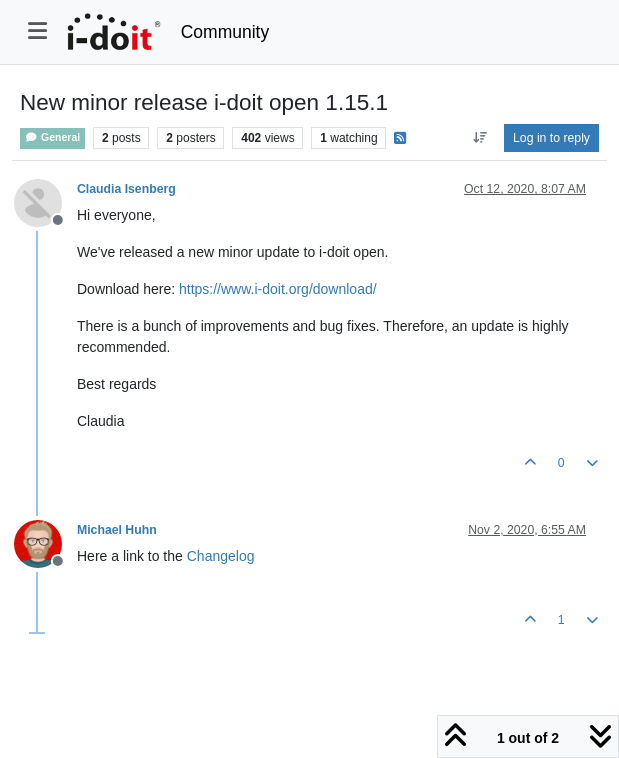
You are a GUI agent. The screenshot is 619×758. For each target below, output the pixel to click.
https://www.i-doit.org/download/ (278, 289)
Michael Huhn (117, 530)
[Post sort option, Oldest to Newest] (479, 138)
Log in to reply (551, 138)
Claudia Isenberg (126, 189)
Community (225, 32)
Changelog (221, 556)
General (52, 137)
